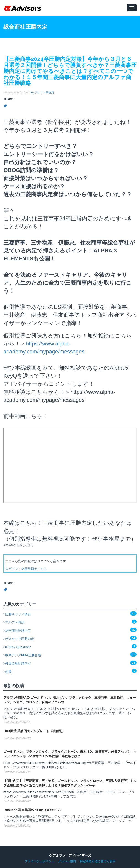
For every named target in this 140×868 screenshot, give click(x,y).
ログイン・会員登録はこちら (26, 569)
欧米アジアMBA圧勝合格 (22, 655)
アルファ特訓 (14, 622)
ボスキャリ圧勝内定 (19, 639)
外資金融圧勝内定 (17, 663)
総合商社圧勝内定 (17, 630)
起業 (8, 671)
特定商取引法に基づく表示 (98, 861)
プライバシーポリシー (39, 861)
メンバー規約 (67, 861)
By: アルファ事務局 (42, 92)
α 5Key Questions (17, 647)
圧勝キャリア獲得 (17, 614)
